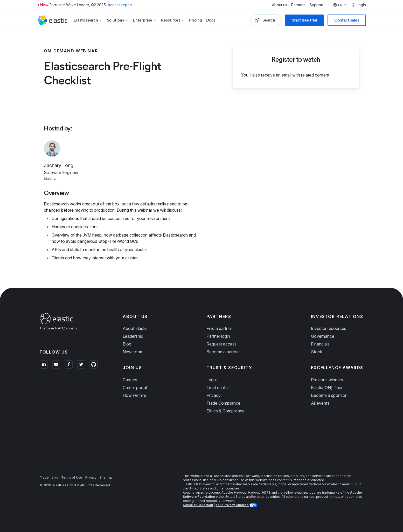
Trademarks (49, 477)
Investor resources (329, 328)
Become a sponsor (329, 395)
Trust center (218, 388)
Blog (127, 344)
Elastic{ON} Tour (327, 388)
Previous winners (327, 380)
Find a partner (219, 328)
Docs (211, 20)
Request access (221, 344)
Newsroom (133, 352)
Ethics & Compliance (225, 411)
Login (359, 5)
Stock (317, 352)
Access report (120, 5)
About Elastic (135, 328)
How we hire (134, 395)
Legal (211, 380)
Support (317, 5)
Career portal (135, 388)
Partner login (218, 336)
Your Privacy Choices (232, 505)
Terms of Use (72, 477)
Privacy (214, 395)
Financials (320, 344)
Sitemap (106, 477)
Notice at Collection (198, 505)
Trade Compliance (223, 403)
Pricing (196, 20)
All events (320, 403)
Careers (130, 380)
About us (280, 5)
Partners (298, 5)
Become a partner (223, 352)
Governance (323, 336)
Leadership (133, 336)
